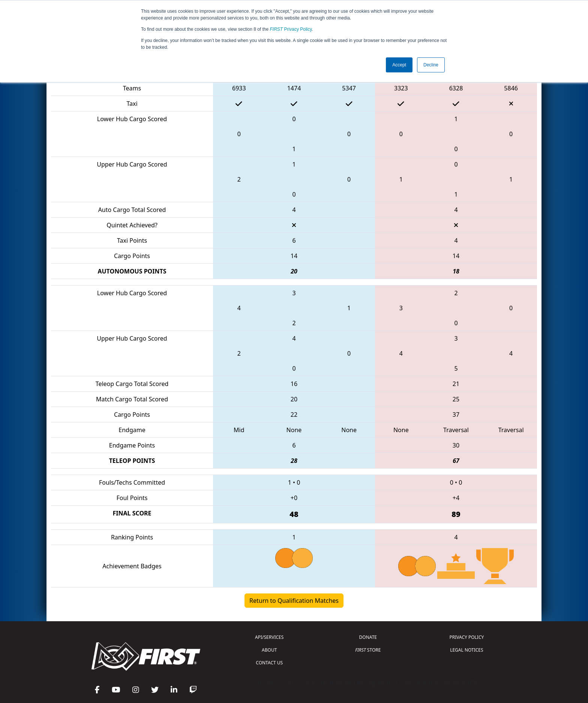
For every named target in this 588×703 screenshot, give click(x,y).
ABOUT (269, 650)
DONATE (368, 637)
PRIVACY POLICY (466, 637)
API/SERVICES (269, 637)
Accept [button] (399, 65)
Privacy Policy (291, 29)
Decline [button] (431, 65)
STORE (368, 650)
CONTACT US (269, 663)
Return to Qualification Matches (294, 601)
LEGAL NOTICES (467, 650)
